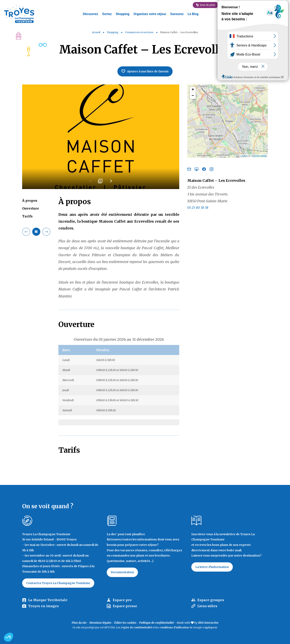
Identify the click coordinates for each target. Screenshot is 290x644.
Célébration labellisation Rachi (267, 5)
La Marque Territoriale (48, 600)
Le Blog (193, 14)
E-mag (232, 5)
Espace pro (122, 600)
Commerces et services (140, 32)
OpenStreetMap (259, 156)
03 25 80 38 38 (198, 208)
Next (111, 182)
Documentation (122, 572)
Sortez (107, 14)
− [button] (193, 96)
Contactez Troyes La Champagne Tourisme (58, 583)
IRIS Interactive (208, 623)
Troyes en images (43, 606)
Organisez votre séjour (150, 14)
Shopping (123, 14)
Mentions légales (100, 623)
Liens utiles (207, 606)
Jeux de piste (208, 5)
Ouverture (31, 208)
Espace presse (125, 606)
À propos (30, 201)
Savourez (177, 14)
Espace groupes (211, 600)
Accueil (96, 32)
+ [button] (193, 90)
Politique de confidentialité (156, 623)
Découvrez (90, 14)
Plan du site (79, 623)
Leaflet (244, 156)
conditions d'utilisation (174, 627)
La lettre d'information (212, 567)
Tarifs (27, 216)
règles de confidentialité (137, 627)
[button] (8, 637)
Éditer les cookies (125, 623)
